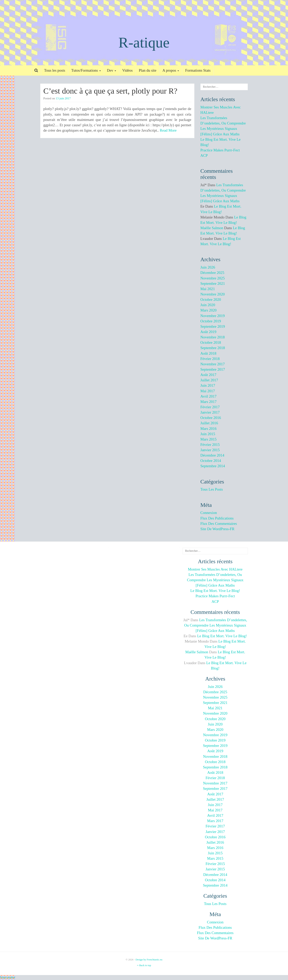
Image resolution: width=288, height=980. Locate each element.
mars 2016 (208, 429)
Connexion (209, 513)
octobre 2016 (211, 418)
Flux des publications (217, 518)
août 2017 (208, 375)
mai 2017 (208, 391)
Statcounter (8, 977)
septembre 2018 (213, 348)
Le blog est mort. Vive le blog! (215, 591)
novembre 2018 (213, 337)
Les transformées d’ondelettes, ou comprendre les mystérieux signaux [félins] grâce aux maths (215, 580)
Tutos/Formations (86, 70)
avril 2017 (208, 396)
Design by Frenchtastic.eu (149, 960)
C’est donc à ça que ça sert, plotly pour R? (110, 91)
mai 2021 (208, 289)
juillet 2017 (209, 380)
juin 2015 (208, 434)
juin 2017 (208, 385)
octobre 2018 (211, 342)
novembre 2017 (213, 364)
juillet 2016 (209, 423)
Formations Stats (198, 70)
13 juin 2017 (63, 98)
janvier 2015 (210, 450)
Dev (112, 70)
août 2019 (208, 332)
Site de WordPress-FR (217, 529)
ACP (204, 155)
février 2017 (210, 407)
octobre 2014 (211, 461)
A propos (171, 70)
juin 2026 (208, 267)
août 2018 (208, 353)
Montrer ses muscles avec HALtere (215, 569)
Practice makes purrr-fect (220, 150)
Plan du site (148, 70)
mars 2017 (208, 402)
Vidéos (127, 70)
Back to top (144, 965)
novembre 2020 (213, 294)
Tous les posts (55, 70)
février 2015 (210, 445)
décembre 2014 (212, 455)
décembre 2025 (212, 273)
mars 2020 (208, 310)
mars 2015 (208, 439)
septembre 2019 (213, 326)
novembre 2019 (213, 316)
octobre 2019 (211, 321)
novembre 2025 (213, 278)
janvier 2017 (210, 412)
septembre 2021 (213, 283)
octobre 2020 (211, 300)
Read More (168, 130)
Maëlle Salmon (212, 228)
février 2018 (210, 359)
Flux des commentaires (219, 524)
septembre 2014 (213, 466)
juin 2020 (208, 305)
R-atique (144, 42)
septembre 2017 (213, 369)
